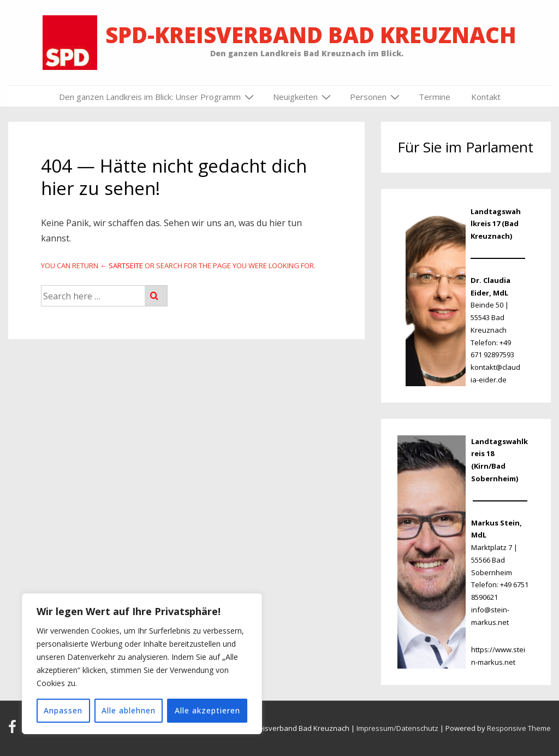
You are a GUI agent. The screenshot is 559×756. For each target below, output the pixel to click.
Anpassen (63, 710)
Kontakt (486, 97)
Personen (376, 97)
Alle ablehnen (129, 710)
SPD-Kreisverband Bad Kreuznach (311, 35)
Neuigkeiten (303, 97)
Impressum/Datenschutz (397, 728)
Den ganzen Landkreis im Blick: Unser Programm (158, 97)
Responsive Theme (519, 728)
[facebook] (14, 730)
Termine (435, 97)
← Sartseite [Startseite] (121, 265)
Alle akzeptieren (207, 710)
